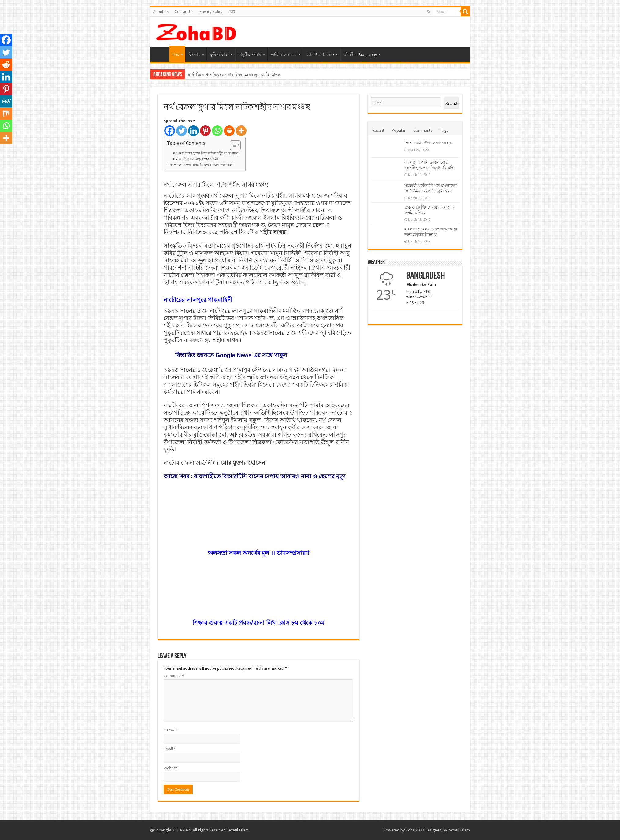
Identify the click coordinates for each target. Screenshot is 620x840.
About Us (161, 12)
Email (170, 749)
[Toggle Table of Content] (232, 145)
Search (452, 104)
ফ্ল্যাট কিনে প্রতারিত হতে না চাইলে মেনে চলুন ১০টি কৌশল (234, 75)
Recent (378, 130)
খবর (176, 55)
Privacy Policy (211, 12)
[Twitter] (182, 131)
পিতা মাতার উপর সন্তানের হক (428, 143)
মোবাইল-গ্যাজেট (320, 55)
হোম (232, 12)
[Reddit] (6, 65)
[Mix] (6, 113)
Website (171, 768)
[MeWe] (6, 101)
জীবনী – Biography (360, 55)
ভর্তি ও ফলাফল (284, 55)
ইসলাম (195, 55)
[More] (241, 131)
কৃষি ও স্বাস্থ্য (219, 55)
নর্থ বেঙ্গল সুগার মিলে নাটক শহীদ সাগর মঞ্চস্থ (209, 153)
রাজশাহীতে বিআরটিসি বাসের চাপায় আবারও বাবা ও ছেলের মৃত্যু (270, 476)
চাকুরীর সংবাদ (250, 55)
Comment (174, 676)
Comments (423, 130)
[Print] (229, 131)
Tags (444, 130)
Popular (399, 130)
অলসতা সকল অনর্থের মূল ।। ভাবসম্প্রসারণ (202, 165)
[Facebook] (170, 131)
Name (170, 730)
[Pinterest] (205, 131)
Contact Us (184, 12)
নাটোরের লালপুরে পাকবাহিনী (199, 159)
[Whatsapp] (217, 131)
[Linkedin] (193, 131)
